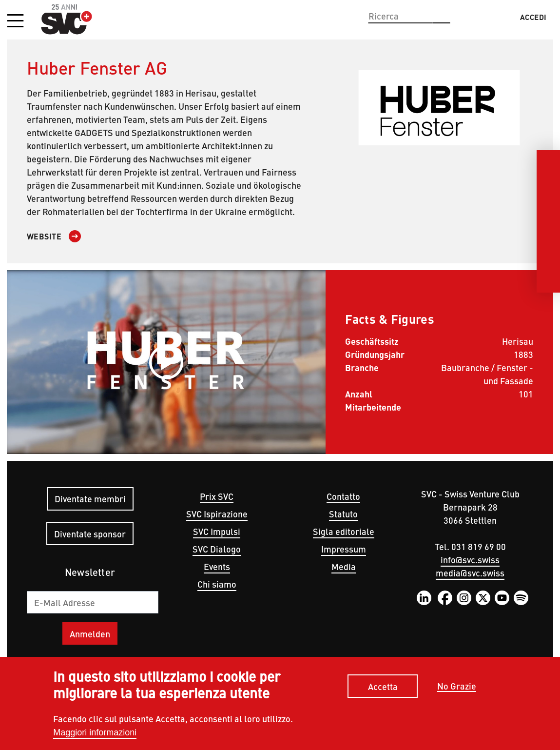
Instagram (464, 598)
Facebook (445, 598)
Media (344, 566)
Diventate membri (90, 499)
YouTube (502, 598)
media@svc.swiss (470, 573)
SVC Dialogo (217, 549)
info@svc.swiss (470, 560)
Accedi (533, 17)
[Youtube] (548, 256)
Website (44, 236)
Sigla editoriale (344, 531)
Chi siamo (217, 584)
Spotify (521, 598)
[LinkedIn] (548, 162)
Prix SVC (217, 496)
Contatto (343, 496)
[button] (15, 21)
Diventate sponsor (90, 534)
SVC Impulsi (217, 531)
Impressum (344, 549)
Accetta (383, 686)
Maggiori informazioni (95, 732)
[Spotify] (548, 279)
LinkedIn (424, 598)
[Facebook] (548, 185)
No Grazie (457, 686)
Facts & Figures (390, 318)
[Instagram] (548, 209)
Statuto (343, 514)
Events (217, 566)
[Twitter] (548, 232)
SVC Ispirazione (217, 514)
